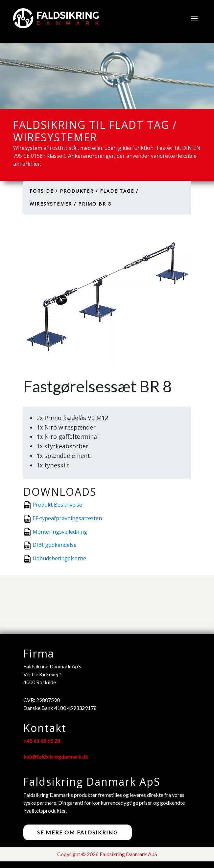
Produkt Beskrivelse (57, 505)
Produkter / (79, 191)
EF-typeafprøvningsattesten (67, 518)
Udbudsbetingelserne (59, 558)
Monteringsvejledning (60, 532)
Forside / (44, 191)
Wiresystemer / (53, 204)
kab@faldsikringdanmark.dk (56, 756)
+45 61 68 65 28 (42, 741)
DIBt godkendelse (55, 545)
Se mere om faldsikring (78, 832)
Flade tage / (119, 191)
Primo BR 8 (95, 204)
